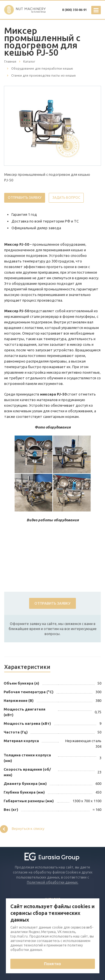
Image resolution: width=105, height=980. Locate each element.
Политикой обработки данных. (53, 882)
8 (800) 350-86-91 (74, 10)
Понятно (53, 964)
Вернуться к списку (22, 829)
